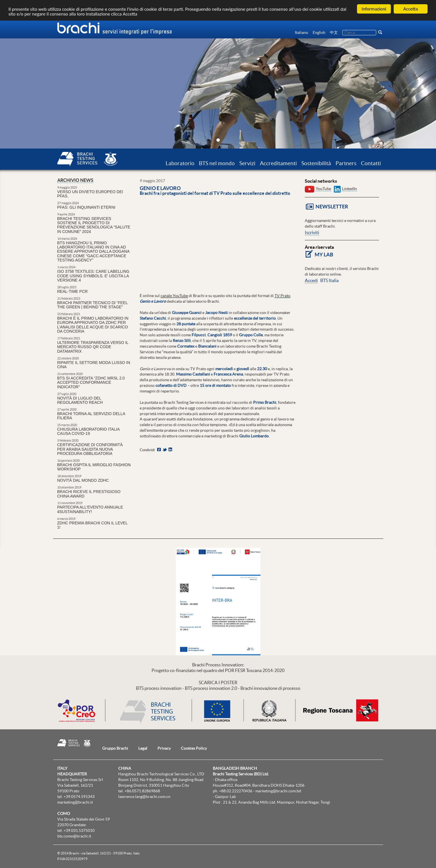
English (319, 32)
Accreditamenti (278, 163)
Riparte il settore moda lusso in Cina (94, 365)
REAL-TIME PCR (73, 291)
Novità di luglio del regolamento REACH (80, 400)
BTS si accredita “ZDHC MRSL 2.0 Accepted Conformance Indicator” (91, 382)
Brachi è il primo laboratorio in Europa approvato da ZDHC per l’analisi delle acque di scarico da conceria (93, 325)
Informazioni (374, 9)
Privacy (164, 748)
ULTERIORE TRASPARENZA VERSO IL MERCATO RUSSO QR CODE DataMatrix (93, 347)
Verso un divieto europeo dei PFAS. (90, 194)
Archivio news (75, 180)
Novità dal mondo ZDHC (83, 480)
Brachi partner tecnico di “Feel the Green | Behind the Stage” (93, 305)
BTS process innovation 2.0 (211, 688)
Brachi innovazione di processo (270, 688)
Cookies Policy (194, 748)
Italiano (302, 32)
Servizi (247, 163)
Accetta (410, 9)
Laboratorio (180, 163)
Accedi (311, 280)
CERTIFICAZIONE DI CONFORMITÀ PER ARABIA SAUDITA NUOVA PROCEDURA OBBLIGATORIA (90, 449)
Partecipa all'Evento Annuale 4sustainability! (90, 509)
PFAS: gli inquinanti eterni (86, 207)
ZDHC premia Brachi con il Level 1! (92, 525)
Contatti (371, 163)
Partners (346, 163)
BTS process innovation (159, 688)
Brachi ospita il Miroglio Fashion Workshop (94, 467)
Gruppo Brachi (115, 748)
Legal (143, 748)
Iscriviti (312, 232)
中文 (334, 32)
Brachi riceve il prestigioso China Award (89, 494)
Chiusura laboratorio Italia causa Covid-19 (88, 431)
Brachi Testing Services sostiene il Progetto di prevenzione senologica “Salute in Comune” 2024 (94, 225)
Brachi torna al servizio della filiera (91, 416)
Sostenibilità (316, 163)
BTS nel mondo (217, 163)
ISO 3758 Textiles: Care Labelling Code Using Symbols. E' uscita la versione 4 (93, 276)
